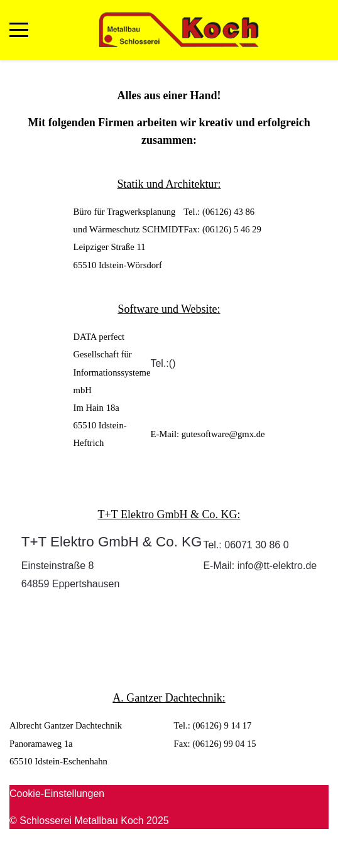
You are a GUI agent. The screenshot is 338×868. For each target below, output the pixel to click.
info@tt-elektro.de (277, 566)
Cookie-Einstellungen (57, 794)
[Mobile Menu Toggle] (19, 30)
